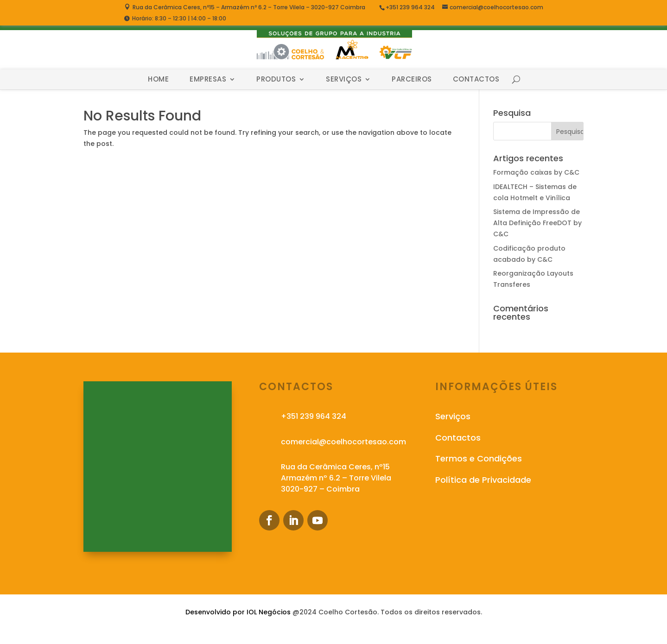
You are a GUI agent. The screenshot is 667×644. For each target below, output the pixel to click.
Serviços (344, 79)
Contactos (476, 79)
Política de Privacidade (483, 480)
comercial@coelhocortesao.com (343, 442)
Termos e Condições (479, 458)
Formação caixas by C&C (536, 172)
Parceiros (412, 79)
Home (158, 79)
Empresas (208, 79)
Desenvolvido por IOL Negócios (238, 612)
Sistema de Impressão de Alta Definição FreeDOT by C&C (537, 223)
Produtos (276, 79)
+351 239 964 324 (411, 7)
